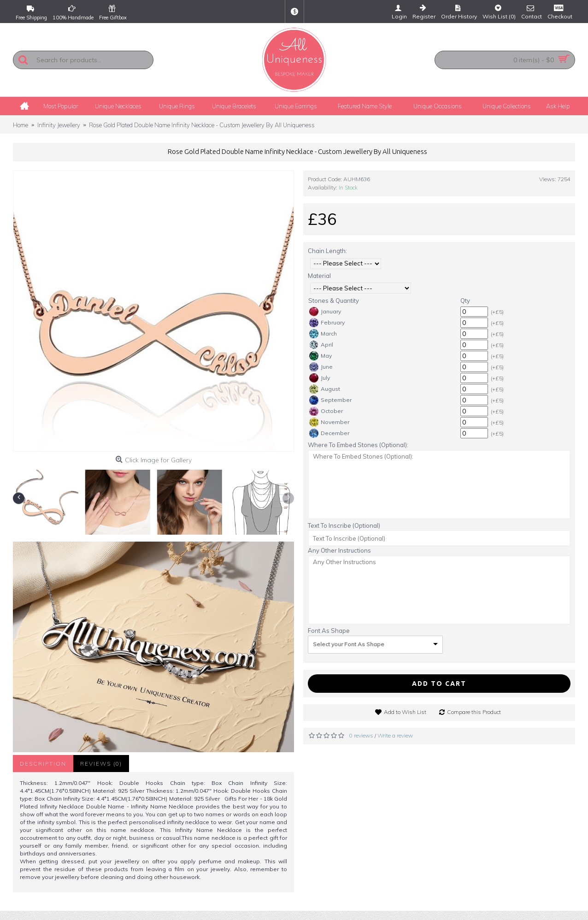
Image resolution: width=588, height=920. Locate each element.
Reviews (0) (101, 764)
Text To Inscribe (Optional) (344, 525)
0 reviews (361, 735)
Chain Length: (327, 251)
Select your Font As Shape (349, 644)
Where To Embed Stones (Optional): (358, 445)
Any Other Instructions (339, 550)
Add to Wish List (405, 712)
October (326, 411)
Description (43, 764)
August (325, 389)
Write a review (395, 735)
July (320, 378)
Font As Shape (329, 631)
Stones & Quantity (334, 301)
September (330, 400)
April (321, 345)
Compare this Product (474, 712)
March (323, 334)
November (329, 422)
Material (319, 276)
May (320, 356)
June (321, 367)
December (329, 433)
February (327, 323)
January (325, 312)
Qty (465, 301)
